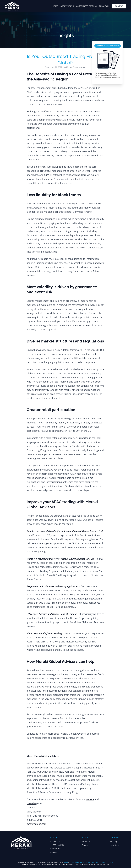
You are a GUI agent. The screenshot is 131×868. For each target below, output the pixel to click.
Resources (104, 6)
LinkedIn (31, 803)
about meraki (67, 6)
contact (119, 6)
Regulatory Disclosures (100, 862)
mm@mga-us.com (37, 824)
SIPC (73, 862)
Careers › (54, 852)
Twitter (85, 845)
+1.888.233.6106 (57, 845)
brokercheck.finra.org (83, 862)
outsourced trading (86, 6)
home (55, 6)
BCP (111, 862)
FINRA (66, 862)
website (90, 799)
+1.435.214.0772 (57, 841)
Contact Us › (56, 849)
